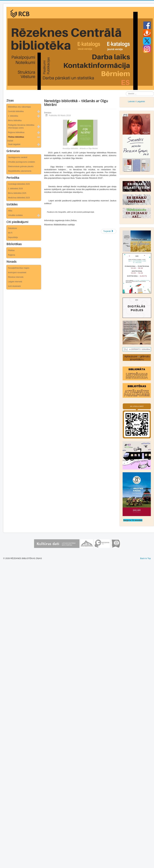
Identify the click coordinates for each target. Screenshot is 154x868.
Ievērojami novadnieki (17, 273)
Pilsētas (11, 250)
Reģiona (12, 255)
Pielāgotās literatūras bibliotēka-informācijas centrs (21, 126)
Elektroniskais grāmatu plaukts (21, 166)
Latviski (131, 101)
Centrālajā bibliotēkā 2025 (19, 184)
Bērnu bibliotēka (15, 121)
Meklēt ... (126, 92)
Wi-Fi (10, 233)
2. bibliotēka (13, 116)
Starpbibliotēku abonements (20, 171)
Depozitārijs (13, 237)
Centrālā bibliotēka (16, 111)
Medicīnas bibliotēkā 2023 (19, 198)
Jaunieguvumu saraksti (18, 157)
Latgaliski (141, 101)
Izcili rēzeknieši (14, 286)
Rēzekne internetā (16, 277)
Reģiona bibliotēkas (16, 132)
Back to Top (146, 558)
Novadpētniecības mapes (19, 268)
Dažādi (10, 141)
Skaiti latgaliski (14, 144)
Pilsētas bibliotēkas (16, 137)
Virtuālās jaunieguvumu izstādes (22, 162)
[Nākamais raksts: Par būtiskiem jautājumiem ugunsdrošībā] (109, 231)
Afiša (10, 211)
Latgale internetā (15, 282)
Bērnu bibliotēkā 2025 (17, 193)
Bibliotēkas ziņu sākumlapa (19, 107)
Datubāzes (12, 228)
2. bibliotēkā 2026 (15, 189)
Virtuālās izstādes (15, 215)
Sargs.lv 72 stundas (133, 520)
